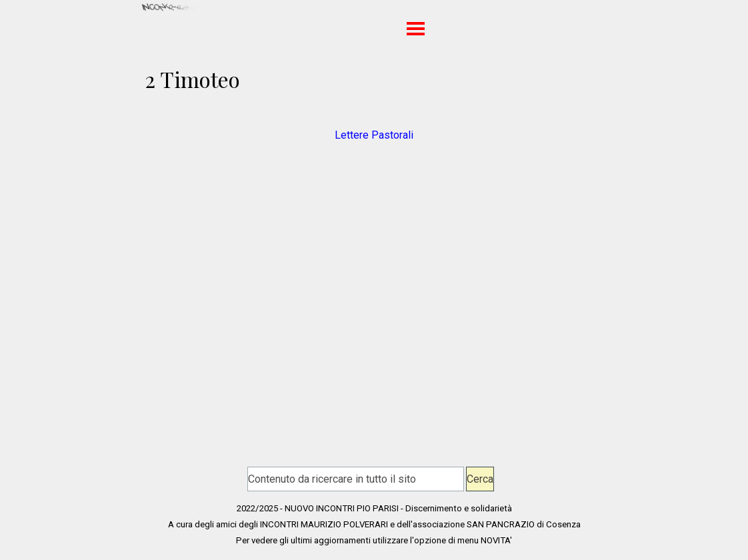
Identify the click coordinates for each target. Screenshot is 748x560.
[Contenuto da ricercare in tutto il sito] (356, 479)
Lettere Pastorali (374, 135)
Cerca (480, 479)
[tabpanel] (374, 127)
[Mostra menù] (416, 28)
